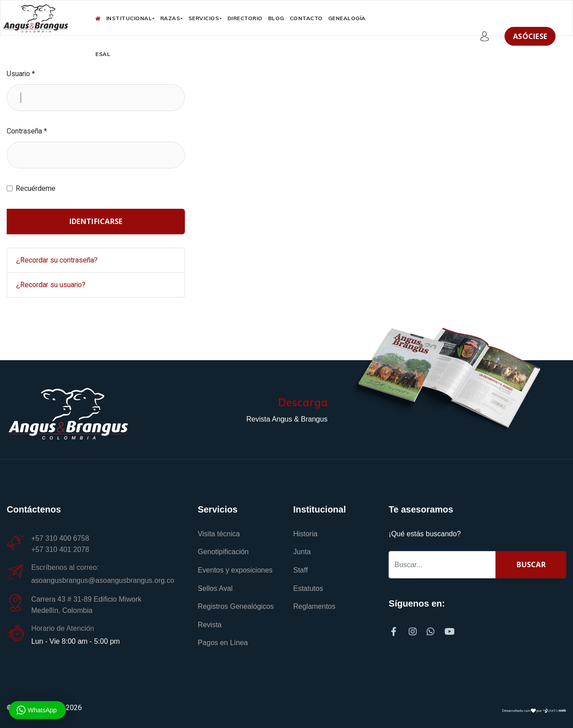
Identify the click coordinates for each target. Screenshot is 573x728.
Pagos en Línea (223, 643)
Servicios (204, 18)
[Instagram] (415, 629)
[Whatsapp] (433, 629)
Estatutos (308, 588)
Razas (170, 18)
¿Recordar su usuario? (51, 285)
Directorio (245, 18)
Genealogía (347, 18)
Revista (210, 625)
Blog (276, 18)
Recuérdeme (36, 189)
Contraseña (27, 131)
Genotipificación (223, 552)
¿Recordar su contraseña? (57, 260)
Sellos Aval (215, 588)
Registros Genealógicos (236, 606)
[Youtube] (450, 629)
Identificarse (96, 221)
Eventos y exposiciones (235, 570)
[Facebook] (398, 629)
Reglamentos (314, 606)
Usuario (21, 74)
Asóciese (530, 36)
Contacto (306, 18)
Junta (302, 552)
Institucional (129, 18)
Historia (305, 534)
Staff (301, 570)
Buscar (531, 564)
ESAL (103, 54)
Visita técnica (219, 534)
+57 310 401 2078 (60, 549)
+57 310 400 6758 (62, 538)
